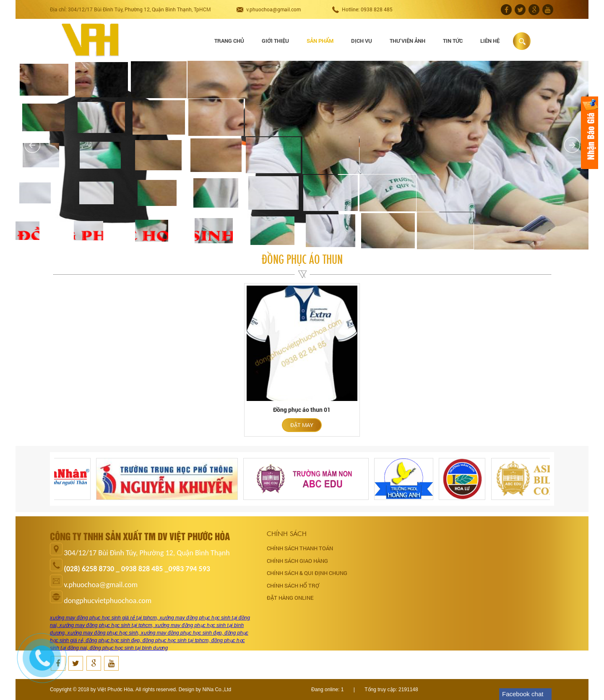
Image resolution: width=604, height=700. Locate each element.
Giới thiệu (275, 41)
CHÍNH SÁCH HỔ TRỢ (293, 586)
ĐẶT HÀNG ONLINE (290, 598)
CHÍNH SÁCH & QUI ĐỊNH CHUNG (307, 573)
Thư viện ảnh (407, 41)
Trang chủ (229, 41)
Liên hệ (490, 41)
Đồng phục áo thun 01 (302, 410)
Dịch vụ (362, 41)
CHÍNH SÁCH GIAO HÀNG (297, 561)
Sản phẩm (320, 41)
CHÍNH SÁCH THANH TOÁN (300, 548)
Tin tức (453, 41)
